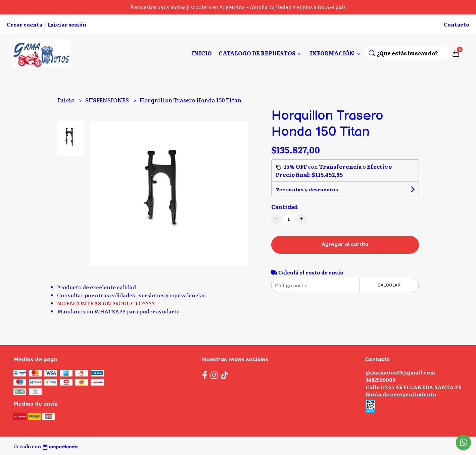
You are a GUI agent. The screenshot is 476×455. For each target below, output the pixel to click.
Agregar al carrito (345, 245)
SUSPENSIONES (108, 100)
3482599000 (381, 380)
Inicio (202, 53)
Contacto (457, 24)
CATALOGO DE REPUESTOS (261, 53)
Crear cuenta (25, 24)
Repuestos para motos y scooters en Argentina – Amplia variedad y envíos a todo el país (238, 7)
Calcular (389, 285)
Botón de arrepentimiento (401, 394)
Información (336, 53)
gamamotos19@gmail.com (400, 372)
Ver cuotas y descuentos (307, 189)
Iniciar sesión (67, 24)
